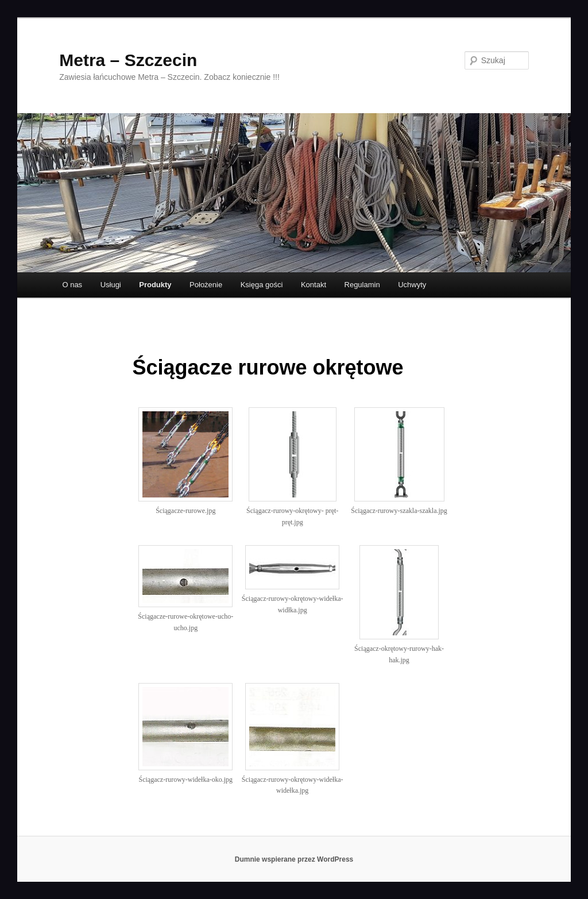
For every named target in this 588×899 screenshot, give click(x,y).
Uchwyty (412, 285)
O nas (72, 285)
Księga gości (262, 285)
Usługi (111, 285)
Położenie (206, 285)
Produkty (155, 285)
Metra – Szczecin (128, 60)
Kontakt (314, 285)
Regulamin (362, 285)
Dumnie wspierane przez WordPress (294, 859)
